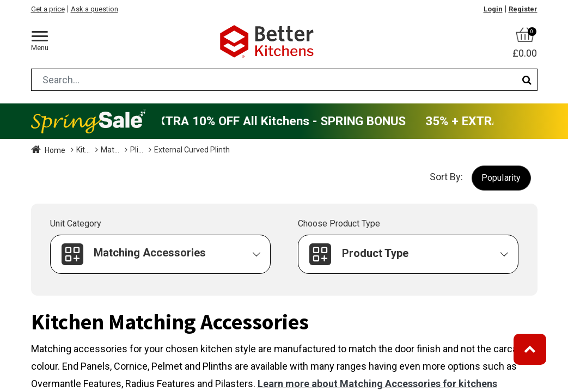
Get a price (48, 9)
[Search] (527, 80)
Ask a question (94, 9)
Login (493, 9)
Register (523, 9)
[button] (501, 178)
